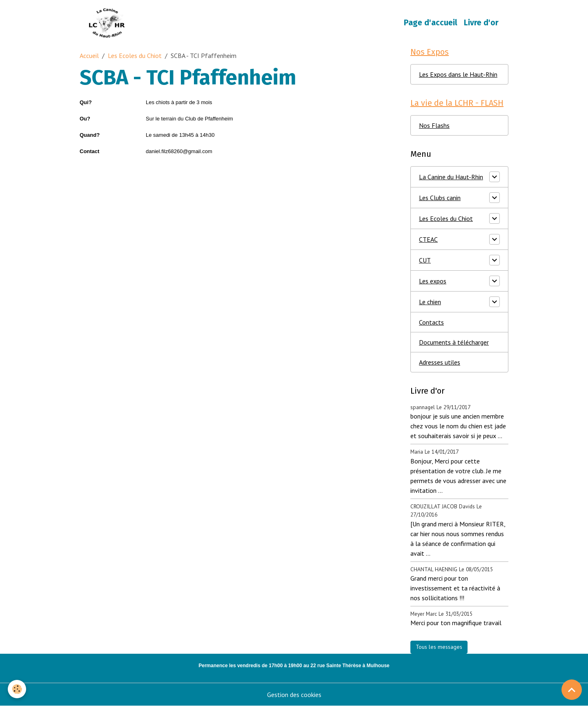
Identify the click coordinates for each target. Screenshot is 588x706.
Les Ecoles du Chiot (135, 56)
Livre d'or (481, 23)
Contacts (431, 322)
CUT (425, 260)
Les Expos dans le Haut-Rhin (458, 74)
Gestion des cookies (294, 695)
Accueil (89, 56)
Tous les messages (439, 647)
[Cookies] (17, 689)
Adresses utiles (440, 362)
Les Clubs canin (440, 198)
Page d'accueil (431, 23)
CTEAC (428, 239)
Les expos (433, 281)
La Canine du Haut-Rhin (451, 177)
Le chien (430, 302)
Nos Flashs (434, 125)
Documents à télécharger (454, 342)
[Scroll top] (572, 690)
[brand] (109, 23)
